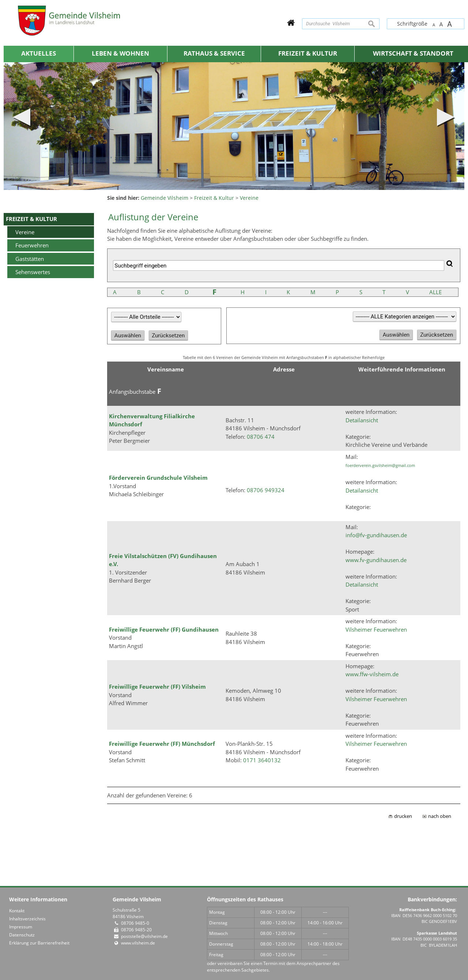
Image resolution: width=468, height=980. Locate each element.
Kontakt (17, 911)
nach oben (440, 816)
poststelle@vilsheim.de (144, 936)
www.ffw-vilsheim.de (372, 674)
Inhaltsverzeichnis (27, 919)
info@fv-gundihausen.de (376, 535)
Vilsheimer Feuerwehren (376, 629)
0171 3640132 (262, 760)
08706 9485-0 (135, 923)
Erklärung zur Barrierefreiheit (39, 943)
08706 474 (261, 437)
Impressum (21, 927)
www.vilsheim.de (138, 943)
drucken (403, 816)
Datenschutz (22, 935)
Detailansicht (362, 420)
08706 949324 (266, 490)
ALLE (435, 292)
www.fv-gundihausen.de (376, 560)
